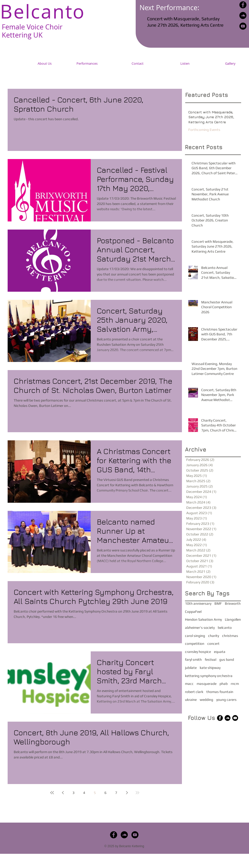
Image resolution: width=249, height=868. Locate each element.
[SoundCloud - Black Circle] (243, 15)
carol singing (195, 636)
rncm (235, 684)
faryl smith (193, 659)
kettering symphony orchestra (209, 676)
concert (213, 644)
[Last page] (137, 793)
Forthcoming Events (204, 130)
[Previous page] (63, 793)
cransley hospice (198, 652)
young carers (226, 700)
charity (214, 636)
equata (220, 652)
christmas (230, 636)
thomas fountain (220, 692)
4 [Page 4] (84, 793)
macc (189, 684)
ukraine (191, 700)
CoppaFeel (193, 612)
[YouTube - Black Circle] (243, 26)
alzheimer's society (200, 628)
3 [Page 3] (73, 793)
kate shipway (210, 668)
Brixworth (233, 603)
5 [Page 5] (95, 793)
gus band (227, 659)
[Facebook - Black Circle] (243, 5)
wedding (206, 700)
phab (224, 684)
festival (211, 659)
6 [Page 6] (105, 793)
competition (195, 644)
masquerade (207, 684)
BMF (218, 603)
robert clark (194, 692)
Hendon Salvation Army (203, 619)
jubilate (191, 668)
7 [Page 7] (116, 793)
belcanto (225, 628)
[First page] (52, 793)
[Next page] (127, 793)
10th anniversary (198, 603)
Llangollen (233, 619)
